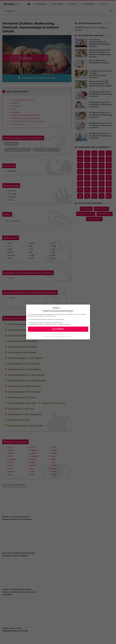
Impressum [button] (69, 337)
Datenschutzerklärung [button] (59, 337)
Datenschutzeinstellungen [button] (58, 334)
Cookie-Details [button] (48, 337)
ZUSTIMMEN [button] (58, 329)
